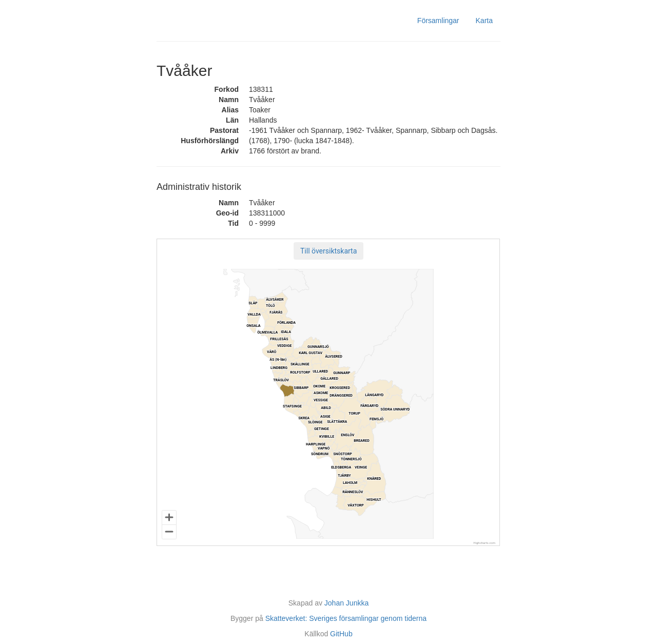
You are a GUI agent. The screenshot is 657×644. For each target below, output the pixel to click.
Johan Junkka (346, 603)
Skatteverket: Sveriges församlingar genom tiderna (346, 618)
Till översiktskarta (328, 251)
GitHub (341, 634)
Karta (484, 21)
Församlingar (438, 21)
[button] (328, 251)
